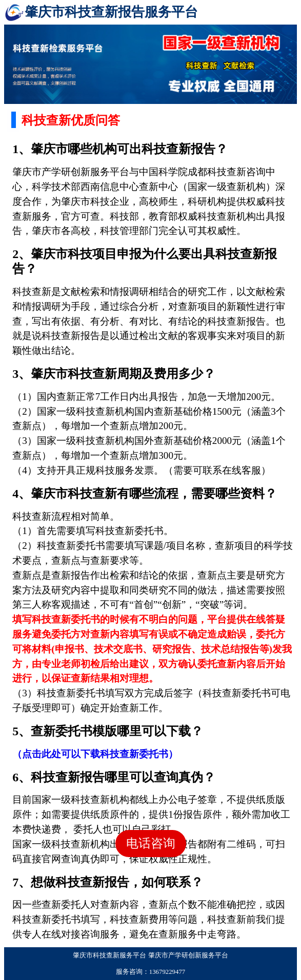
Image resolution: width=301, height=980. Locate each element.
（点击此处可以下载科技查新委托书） (95, 754)
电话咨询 (151, 843)
